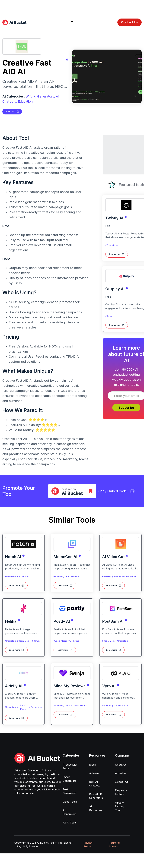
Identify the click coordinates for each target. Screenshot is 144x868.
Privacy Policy (88, 845)
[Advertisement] (72, 7)
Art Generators (70, 812)
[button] (72, 22)
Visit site (10, 112)
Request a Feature (121, 792)
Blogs (93, 765)
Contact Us (130, 22)
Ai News (94, 773)
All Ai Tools (70, 823)
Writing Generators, (40, 96)
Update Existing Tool (120, 806)
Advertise (121, 773)
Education (25, 101)
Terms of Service (114, 845)
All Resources (96, 808)
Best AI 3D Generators (96, 796)
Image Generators (70, 779)
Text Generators (70, 791)
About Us (121, 765)
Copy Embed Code (116, 491)
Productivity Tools (70, 767)
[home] (14, 22)
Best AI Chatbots (95, 784)
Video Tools (70, 802)
